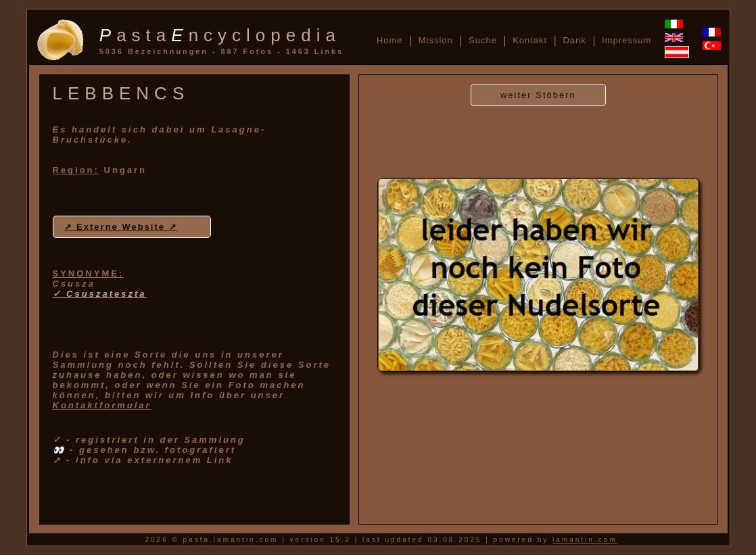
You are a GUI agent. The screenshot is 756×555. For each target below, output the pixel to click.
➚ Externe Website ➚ (121, 227)
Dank (574, 40)
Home (390, 40)
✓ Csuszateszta (100, 294)
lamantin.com (585, 540)
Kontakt (530, 40)
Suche (483, 40)
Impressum (627, 40)
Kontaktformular (102, 405)
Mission (436, 40)
